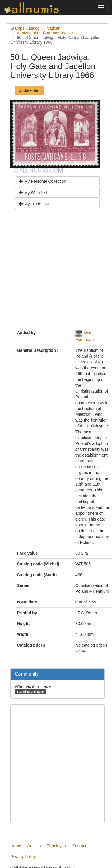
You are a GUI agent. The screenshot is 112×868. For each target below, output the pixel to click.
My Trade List (34, 204)
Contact (79, 846)
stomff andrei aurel (31, 691)
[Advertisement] (55, 270)
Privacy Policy (23, 857)
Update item (29, 90)
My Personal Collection (43, 181)
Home (16, 846)
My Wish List (33, 193)
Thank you (56, 846)
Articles (34, 846)
